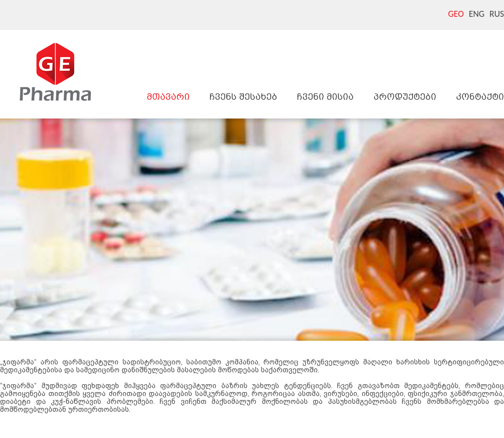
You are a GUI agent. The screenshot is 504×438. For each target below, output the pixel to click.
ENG (477, 14)
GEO (456, 14)
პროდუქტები (405, 97)
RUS (497, 14)
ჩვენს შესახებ (243, 97)
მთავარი (168, 97)
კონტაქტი (480, 97)
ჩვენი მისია (325, 97)
